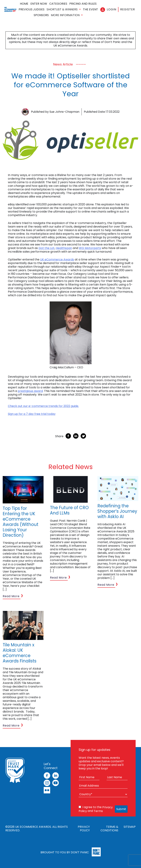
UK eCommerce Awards (57, 259)
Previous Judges (32, 9)
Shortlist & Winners (62, 9)
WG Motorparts (90, 248)
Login (112, 9)
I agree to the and (96, 809)
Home (24, 4)
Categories (58, 4)
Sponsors (41, 15)
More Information (65, 15)
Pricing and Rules (83, 4)
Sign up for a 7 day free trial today (32, 414)
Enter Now (39, 4)
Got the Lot (46, 248)
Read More (11, 596)
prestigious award (30, 391)
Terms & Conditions (109, 829)
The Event (90, 9)
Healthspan (64, 248)
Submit (121, 809)
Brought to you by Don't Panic (65, 852)
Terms (98, 811)
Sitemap (130, 827)
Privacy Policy (84, 829)
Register (128, 9)
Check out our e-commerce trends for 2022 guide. (43, 406)
